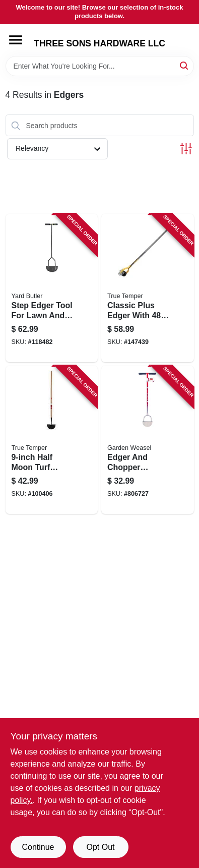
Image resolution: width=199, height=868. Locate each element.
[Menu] (16, 40)
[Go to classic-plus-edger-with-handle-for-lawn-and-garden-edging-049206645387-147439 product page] (148, 288)
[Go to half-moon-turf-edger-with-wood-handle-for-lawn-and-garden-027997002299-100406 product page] (52, 440)
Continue (38, 847)
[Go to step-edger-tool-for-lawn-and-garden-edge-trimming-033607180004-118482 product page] (52, 288)
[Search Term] (100, 66)
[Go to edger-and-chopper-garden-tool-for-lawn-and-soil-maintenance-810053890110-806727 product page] (148, 440)
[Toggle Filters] (186, 149)
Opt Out (100, 847)
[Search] (185, 65)
